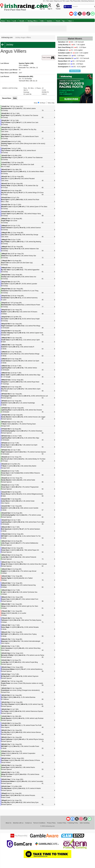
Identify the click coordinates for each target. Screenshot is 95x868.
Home (3, 21)
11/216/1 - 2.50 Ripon (71, 64)
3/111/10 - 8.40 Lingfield (73, 53)
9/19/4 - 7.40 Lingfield (71, 45)
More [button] (71, 21)
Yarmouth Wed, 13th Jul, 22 (28, 81)
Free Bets (69, 7)
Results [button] (23, 21)
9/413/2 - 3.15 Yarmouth (74, 58)
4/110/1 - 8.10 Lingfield (72, 67)
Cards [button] (15, 21)
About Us (8, 823)
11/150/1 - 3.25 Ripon (71, 56)
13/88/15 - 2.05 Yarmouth (71, 42)
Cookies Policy (62, 823)
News (9, 21)
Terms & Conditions (39, 823)
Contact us (28, 823)
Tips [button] (64, 21)
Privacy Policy (51, 823)
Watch (58, 21)
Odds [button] (42, 21)
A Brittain (25, 65)
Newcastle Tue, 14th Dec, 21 (28, 68)
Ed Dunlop (28, 79)
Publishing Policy (73, 823)
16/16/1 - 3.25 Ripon (72, 47)
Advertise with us (18, 823)
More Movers (75, 71)
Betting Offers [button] (33, 21)
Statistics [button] (50, 21)
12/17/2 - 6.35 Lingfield (70, 50)
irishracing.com (7, 37)
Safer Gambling (85, 823)
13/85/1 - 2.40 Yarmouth (71, 61)
